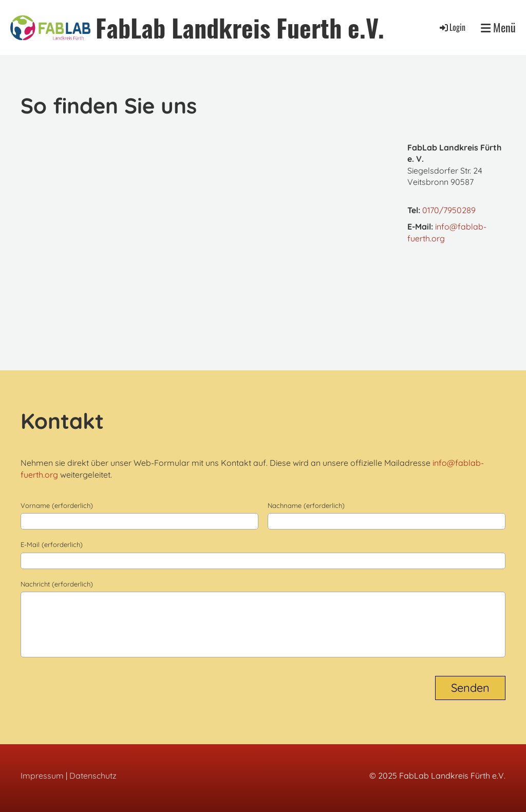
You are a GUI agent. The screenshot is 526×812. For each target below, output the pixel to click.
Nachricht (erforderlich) (57, 584)
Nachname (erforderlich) (306, 505)
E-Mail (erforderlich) (52, 544)
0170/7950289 (449, 210)
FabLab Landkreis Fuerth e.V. (240, 27)
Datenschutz (93, 776)
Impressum (42, 776)
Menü (498, 27)
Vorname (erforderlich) (57, 505)
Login (452, 27)
